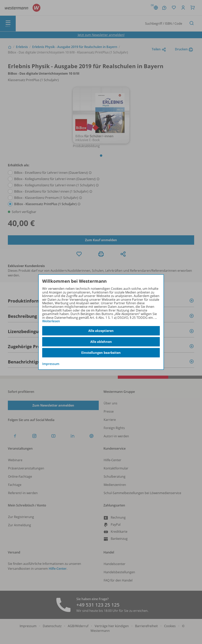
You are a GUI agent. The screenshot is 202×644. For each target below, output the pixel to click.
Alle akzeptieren (101, 331)
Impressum (51, 364)
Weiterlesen (51, 321)
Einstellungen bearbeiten (101, 353)
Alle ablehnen (101, 342)
